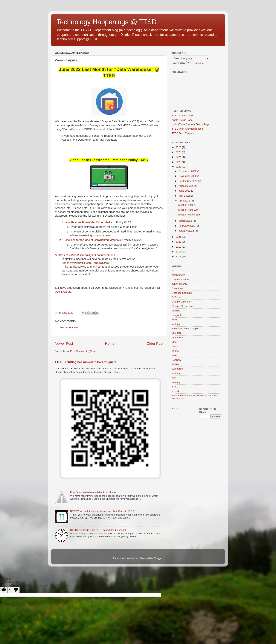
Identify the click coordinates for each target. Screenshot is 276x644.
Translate (195, 63)
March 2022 (186, 221)
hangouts (177, 315)
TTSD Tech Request (183, 133)
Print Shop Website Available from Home (93, 492)
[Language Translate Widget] (190, 58)
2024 (179, 157)
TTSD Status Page (182, 115)
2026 (179, 147)
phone (175, 351)
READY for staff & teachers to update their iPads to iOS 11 (103, 511)
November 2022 (188, 176)
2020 (179, 242)
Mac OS (176, 333)
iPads (175, 320)
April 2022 (185, 201)
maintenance (179, 337)
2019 (179, 247)
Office (175, 346)
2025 (179, 152)
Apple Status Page (182, 120)
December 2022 (188, 171)
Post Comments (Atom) (83, 351)
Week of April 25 (187, 205)
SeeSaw (176, 360)
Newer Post (64, 343)
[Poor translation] (14, 590)
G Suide (176, 297)
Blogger (158, 558)
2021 (179, 237)
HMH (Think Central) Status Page (191, 124)
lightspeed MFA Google (185, 329)
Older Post (155, 343)
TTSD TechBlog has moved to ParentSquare (86, 362)
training (176, 382)
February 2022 (187, 226)
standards (177, 369)
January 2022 (187, 231)
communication (180, 279)
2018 (179, 252)
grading (176, 311)
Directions (177, 288)
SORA (175, 364)
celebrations (179, 275)
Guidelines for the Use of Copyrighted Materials (92, 240)
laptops (176, 324)
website (176, 391)
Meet (175, 342)
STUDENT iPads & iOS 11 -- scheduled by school (98, 530)
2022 (179, 167)
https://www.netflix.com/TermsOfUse (86, 263)
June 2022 (185, 191)
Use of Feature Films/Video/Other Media (87, 222)
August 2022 (186, 186)
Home (110, 343)
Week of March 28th (189, 215)
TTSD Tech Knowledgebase (187, 129)
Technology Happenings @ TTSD (107, 22)
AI (173, 270)
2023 (179, 162)
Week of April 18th (188, 210)
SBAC (175, 355)
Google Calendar (181, 302)
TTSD (175, 387)
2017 (179, 256)
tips (174, 378)
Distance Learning (182, 293)
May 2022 (185, 196)
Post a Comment (69, 327)
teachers (177, 373)
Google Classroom (182, 306)
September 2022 (188, 181)
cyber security (180, 284)
